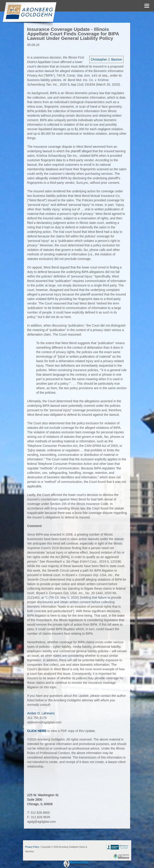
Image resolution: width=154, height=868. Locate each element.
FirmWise (37, 862)
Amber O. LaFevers (41, 713)
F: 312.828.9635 (39, 817)
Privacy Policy (32, 847)
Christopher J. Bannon (106, 59)
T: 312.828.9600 (38, 813)
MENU (147, 6)
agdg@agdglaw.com (41, 822)
